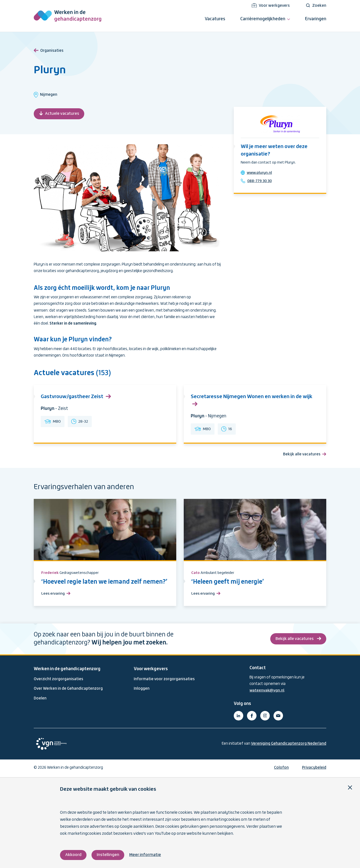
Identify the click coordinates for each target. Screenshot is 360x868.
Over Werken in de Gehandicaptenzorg (68, 690)
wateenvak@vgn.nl (267, 692)
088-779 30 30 (261, 182)
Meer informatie (146, 855)
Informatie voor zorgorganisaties (164, 680)
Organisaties (49, 50)
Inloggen (142, 690)
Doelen (40, 699)
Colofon (281, 769)
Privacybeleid (314, 769)
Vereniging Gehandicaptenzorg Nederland (289, 745)
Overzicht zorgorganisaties (58, 680)
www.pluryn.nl (260, 174)
